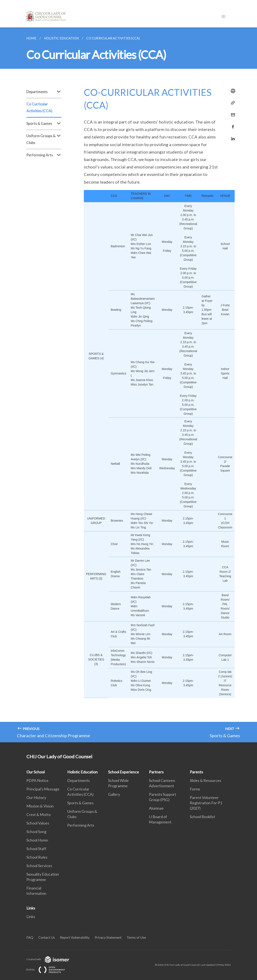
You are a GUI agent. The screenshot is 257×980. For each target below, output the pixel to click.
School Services (39, 866)
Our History (36, 797)
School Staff (36, 849)
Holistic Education (82, 772)
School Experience (124, 772)
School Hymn (37, 840)
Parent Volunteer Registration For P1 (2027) (206, 803)
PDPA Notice (37, 780)
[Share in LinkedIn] (232, 136)
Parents (196, 772)
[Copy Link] (232, 103)
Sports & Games (44, 124)
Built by (49, 969)
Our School (36, 772)
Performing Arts (44, 155)
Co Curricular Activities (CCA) (39, 107)
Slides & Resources (206, 780)
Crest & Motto (39, 815)
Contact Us (47, 937)
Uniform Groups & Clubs (44, 139)
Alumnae (156, 808)
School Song (36, 832)
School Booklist (202, 817)
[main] (128, 385)
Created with (51, 959)
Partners (156, 772)
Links (31, 908)
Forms (195, 789)
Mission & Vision (40, 806)
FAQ (30, 937)
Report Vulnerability (75, 937)
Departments (44, 92)
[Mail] (232, 112)
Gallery (114, 794)
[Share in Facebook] (232, 124)
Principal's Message (43, 789)
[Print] (232, 91)
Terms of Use (136, 937)
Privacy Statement (108, 937)
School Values (38, 823)
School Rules (37, 857)
